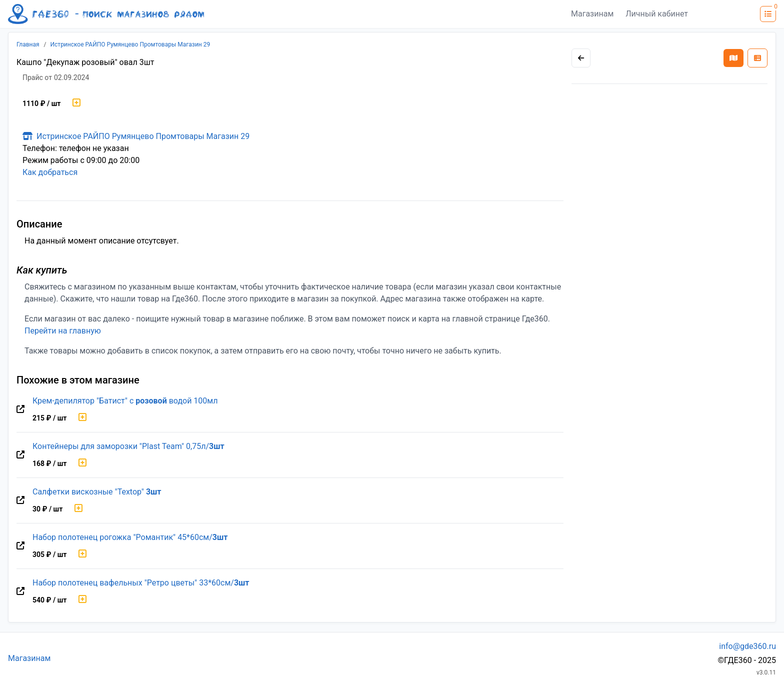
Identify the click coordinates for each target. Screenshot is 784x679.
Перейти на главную (63, 331)
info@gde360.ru (747, 646)
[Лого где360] (106, 14)
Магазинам (592, 14)
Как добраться (50, 172)
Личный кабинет (657, 14)
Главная (28, 44)
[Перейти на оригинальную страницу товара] (20, 409)
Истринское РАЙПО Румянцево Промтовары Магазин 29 (130, 44)
